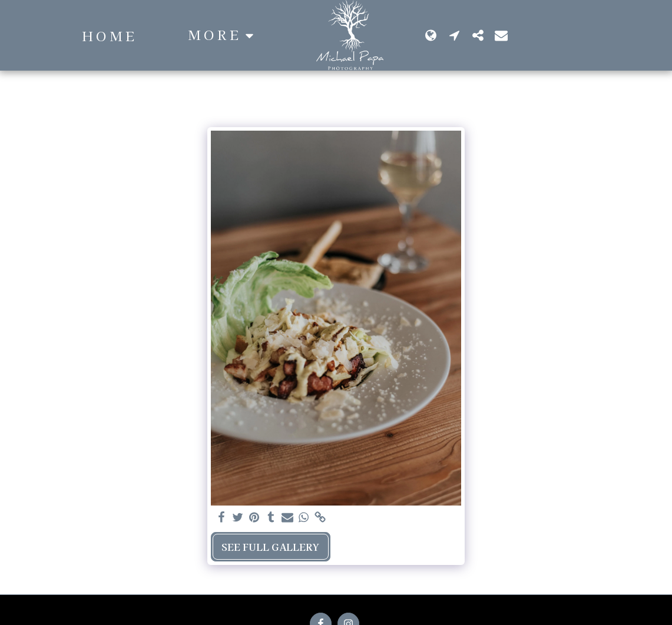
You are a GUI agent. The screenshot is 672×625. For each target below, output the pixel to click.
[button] (556, 35)
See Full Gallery (270, 547)
